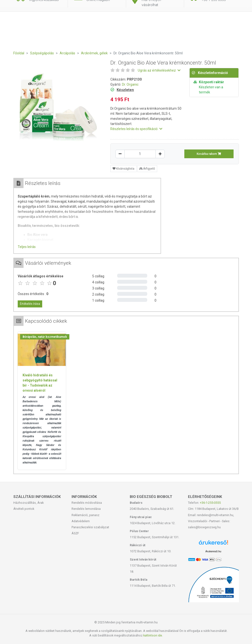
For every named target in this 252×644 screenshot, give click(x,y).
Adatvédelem (81, 521)
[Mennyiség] (140, 154)
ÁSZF (75, 533)
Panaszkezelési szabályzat (90, 527)
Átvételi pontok (24, 509)
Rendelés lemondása (86, 509)
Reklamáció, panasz (85, 515)
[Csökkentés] (120, 154)
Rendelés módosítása (87, 503)
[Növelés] (160, 154)
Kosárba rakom (209, 154)
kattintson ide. (153, 635)
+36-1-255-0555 (210, 503)
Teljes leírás (27, 247)
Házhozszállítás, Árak (28, 503)
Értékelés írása (30, 304)
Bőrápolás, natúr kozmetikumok (45, 337)
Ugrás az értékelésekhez (159, 70)
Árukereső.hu (213, 551)
